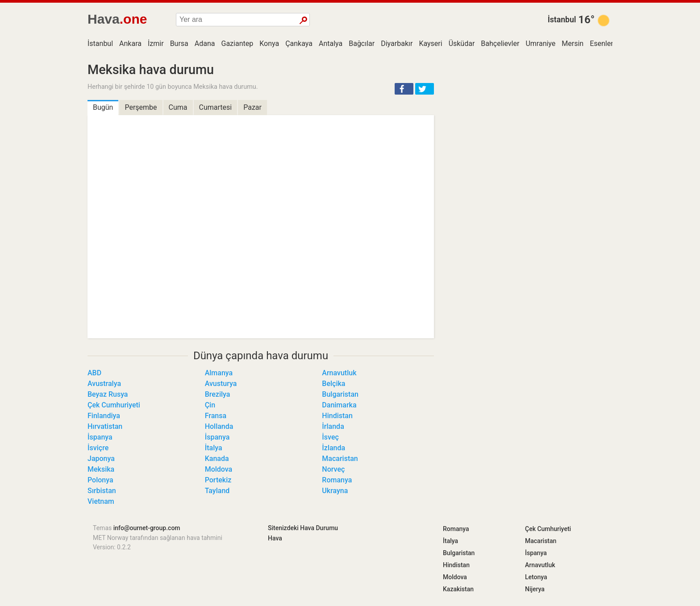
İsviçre (98, 448)
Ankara (130, 44)
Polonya (100, 480)
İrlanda (333, 426)
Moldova (219, 469)
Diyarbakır (397, 44)
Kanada (217, 459)
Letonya (536, 577)
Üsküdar (462, 44)
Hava (275, 538)
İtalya (214, 448)
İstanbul (562, 20)
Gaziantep (237, 44)
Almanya (219, 373)
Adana (205, 44)
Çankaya (299, 44)
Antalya (331, 44)
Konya (269, 44)
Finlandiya (104, 416)
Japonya (101, 459)
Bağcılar (362, 44)
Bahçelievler (500, 44)
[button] (404, 89)
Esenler (601, 44)
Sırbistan (102, 491)
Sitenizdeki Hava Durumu (303, 528)
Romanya (337, 480)
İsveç (330, 437)
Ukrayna (335, 491)
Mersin (573, 44)
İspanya (100, 437)
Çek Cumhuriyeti (114, 405)
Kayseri (430, 44)
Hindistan (337, 416)
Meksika (101, 469)
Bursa (179, 44)
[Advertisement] (529, 125)
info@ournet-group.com (147, 528)
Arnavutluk (339, 373)
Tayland (217, 491)
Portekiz (218, 480)
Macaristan (340, 459)
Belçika (333, 384)
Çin (210, 405)
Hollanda (219, 426)
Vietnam (101, 501)
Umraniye (540, 44)
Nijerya (535, 589)
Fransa (216, 416)
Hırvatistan (105, 426)
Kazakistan (458, 589)
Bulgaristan (340, 394)
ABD (94, 373)
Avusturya (221, 384)
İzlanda (333, 448)
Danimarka (339, 405)
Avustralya (104, 384)
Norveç (333, 469)
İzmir (156, 44)
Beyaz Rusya (108, 394)
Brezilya (218, 394)
